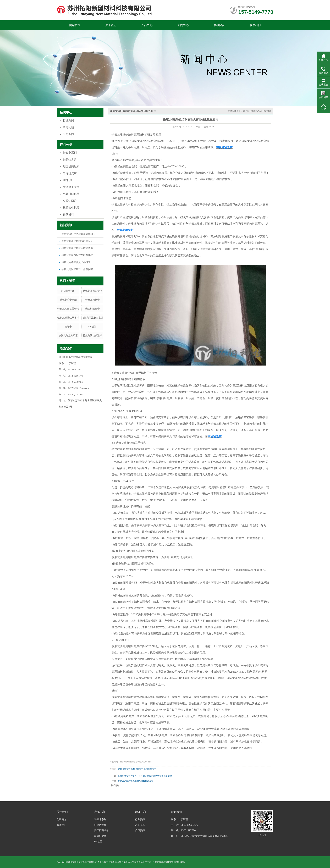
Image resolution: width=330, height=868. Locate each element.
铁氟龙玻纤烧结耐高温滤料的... (78, 234)
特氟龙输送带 (124, 769)
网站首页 (75, 25)
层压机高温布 (71, 166)
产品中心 (147, 25)
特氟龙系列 (70, 153)
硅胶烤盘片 (70, 160)
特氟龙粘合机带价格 (68, 309)
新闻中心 (183, 25)
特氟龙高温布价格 (92, 291)
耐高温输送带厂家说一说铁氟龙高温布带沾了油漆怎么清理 (145, 776)
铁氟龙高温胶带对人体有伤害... (78, 269)
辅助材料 (68, 215)
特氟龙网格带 (92, 300)
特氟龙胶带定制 (68, 300)
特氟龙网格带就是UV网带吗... (77, 262)
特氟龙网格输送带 (92, 335)
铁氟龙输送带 (137, 769)
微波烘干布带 (71, 187)
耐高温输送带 (150, 769)
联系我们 (255, 25)
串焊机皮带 (70, 173)
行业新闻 (68, 120)
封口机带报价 (68, 291)
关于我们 (111, 25)
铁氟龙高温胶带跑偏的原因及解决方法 (136, 781)
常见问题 (68, 127)
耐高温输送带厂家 (143, 862)
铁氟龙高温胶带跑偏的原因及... (78, 241)
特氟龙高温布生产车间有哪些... (78, 255)
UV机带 (68, 180)
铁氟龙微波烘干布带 (68, 318)
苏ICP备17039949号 (176, 862)
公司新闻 (68, 134)
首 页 (245, 111)
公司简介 (62, 819)
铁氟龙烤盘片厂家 (68, 335)
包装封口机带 (71, 194)
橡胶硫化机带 (71, 208)
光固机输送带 (92, 309)
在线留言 (219, 25)
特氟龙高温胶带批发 (92, 318)
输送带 (68, 327)
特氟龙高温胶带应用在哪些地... (78, 248)
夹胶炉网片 (70, 201)
